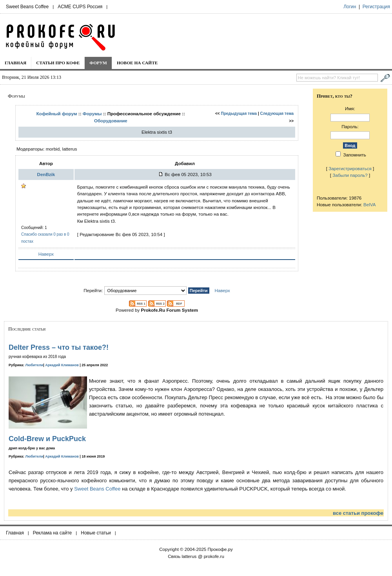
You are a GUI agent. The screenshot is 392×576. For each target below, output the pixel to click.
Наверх (46, 254)
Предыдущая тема (239, 114)
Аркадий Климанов (62, 365)
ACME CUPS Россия (80, 7)
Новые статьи (96, 533)
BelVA (369, 204)
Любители (34, 365)
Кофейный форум (57, 114)
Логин (350, 7)
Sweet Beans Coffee (27, 7)
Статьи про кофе (58, 63)
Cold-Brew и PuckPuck (47, 439)
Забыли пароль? (350, 175)
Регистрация (376, 7)
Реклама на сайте (53, 533)
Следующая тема (277, 114)
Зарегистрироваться (350, 168)
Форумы (92, 114)
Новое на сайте (137, 63)
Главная (15, 63)
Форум (98, 63)
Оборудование (111, 121)
